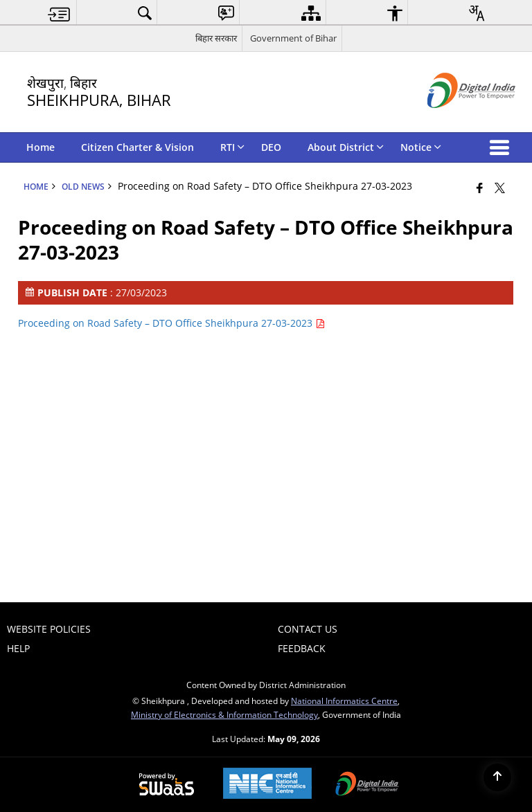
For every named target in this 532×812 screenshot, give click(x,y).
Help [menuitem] (18, 648)
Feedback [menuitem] (302, 648)
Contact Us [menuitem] (308, 629)
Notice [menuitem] (421, 147)
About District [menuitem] (346, 147)
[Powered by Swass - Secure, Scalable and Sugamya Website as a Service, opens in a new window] (167, 785)
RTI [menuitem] (232, 147)
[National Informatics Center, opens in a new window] (267, 785)
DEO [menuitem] (271, 147)
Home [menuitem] (41, 147)
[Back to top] (497, 777)
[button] (502, 147)
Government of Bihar (293, 38)
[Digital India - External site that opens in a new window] (454, 119)
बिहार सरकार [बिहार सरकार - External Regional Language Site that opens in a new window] (216, 38)
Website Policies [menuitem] (49, 629)
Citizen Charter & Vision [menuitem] (138, 147)
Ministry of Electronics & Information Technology (224, 714)
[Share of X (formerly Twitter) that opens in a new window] (500, 188)
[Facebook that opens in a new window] (480, 188)
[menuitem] (59, 13)
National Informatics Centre (344, 701)
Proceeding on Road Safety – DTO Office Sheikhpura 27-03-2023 (171, 323)
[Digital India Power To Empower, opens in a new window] (367, 785)
